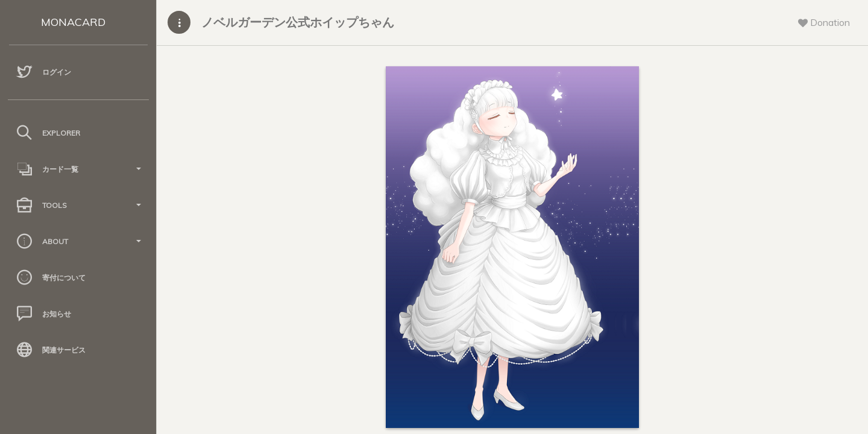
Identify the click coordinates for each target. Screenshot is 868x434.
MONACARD (73, 22)
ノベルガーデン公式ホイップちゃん (298, 22)
